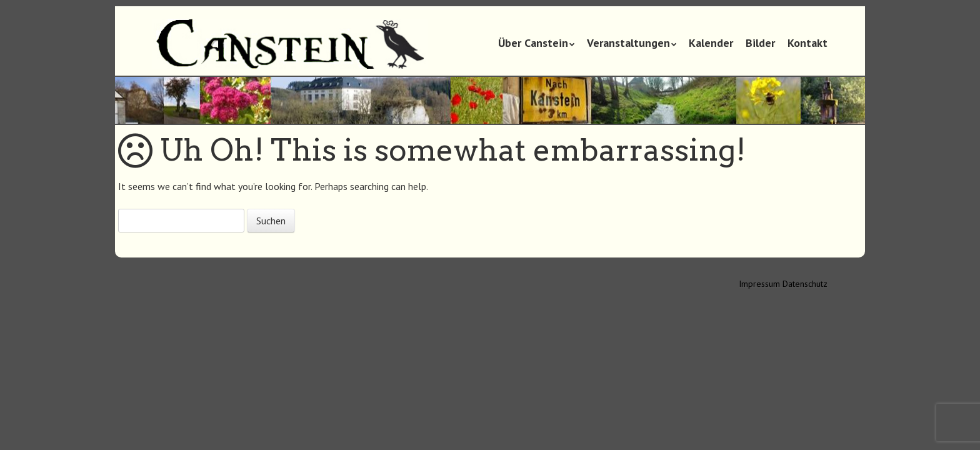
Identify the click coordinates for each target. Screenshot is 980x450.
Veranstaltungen (628, 43)
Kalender (711, 43)
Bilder (760, 43)
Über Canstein (533, 43)
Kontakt (807, 43)
